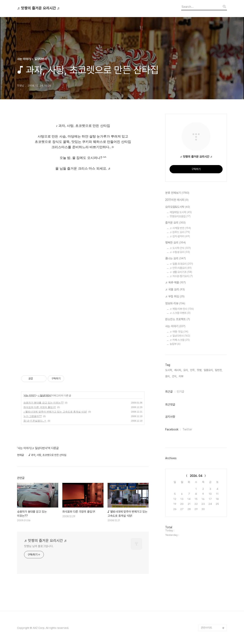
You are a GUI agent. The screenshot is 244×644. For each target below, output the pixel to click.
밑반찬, (219, 370)
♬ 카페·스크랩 (180, 340)
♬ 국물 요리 (175, 290)
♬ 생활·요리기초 (181, 272)
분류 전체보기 (177, 193)
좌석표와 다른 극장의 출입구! (40, 407)
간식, (175, 376)
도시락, (169, 370)
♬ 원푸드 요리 (180, 232)
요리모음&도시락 (178, 207)
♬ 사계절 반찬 (180, 228)
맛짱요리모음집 (180, 216)
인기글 (180, 392)
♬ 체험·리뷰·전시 (182, 309)
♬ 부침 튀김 (175, 297)
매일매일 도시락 (181, 212)
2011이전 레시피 (177, 200)
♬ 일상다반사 (44, 395)
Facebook (172, 429)
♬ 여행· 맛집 (179, 332)
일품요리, (209, 370)
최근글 (169, 392)
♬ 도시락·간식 (180, 248)
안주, (193, 370)
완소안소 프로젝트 (178, 319)
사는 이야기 (30, 395)
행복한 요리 (175, 243)
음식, (168, 376)
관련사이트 (206, 628)
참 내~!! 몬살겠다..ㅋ (35, 421)
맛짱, (199, 370)
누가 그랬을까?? (33, 416)
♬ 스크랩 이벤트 (180, 313)
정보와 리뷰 (175, 304)
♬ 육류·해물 (175, 283)
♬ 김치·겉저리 (180, 236)
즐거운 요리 (175, 223)
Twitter (187, 429)
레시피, (178, 370)
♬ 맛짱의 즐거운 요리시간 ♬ (38, 8)
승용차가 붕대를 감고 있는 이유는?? (44, 403)
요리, (186, 370)
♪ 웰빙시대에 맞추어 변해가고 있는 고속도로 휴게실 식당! (55, 412)
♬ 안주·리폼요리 (181, 268)
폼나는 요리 (175, 259)
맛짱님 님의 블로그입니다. (39, 546)
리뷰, (181, 376)
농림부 (175, 344)
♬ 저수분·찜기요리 (181, 276)
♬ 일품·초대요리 (181, 264)
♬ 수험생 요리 (180, 252)
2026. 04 (196, 476)
